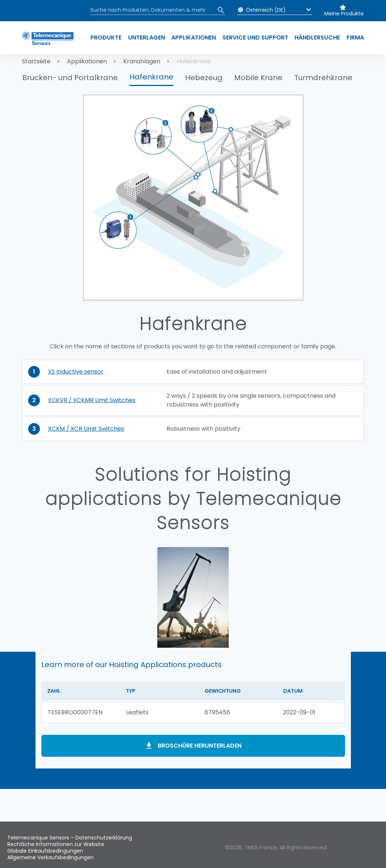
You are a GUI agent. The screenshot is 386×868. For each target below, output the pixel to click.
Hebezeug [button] (204, 78)
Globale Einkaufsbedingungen (45, 851)
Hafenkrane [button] (151, 77)
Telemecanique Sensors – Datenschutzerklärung (70, 838)
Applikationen (87, 61)
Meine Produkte (344, 14)
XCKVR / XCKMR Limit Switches (92, 400)
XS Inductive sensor (76, 372)
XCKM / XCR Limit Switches (86, 429)
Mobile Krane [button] (258, 78)
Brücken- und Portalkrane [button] (70, 78)
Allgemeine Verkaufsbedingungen (50, 857)
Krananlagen (142, 61)
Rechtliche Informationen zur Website (56, 844)
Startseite (36, 61)
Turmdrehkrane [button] (323, 78)
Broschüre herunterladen (200, 746)
